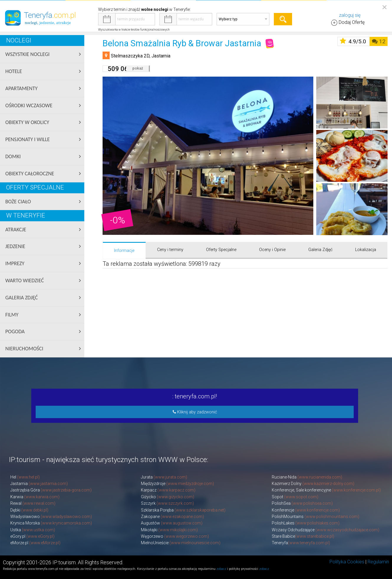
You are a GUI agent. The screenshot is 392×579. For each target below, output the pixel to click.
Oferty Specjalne (221, 250)
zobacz (221, 569)
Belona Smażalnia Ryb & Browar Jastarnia (182, 43)
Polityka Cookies (347, 562)
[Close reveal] (384, 7)
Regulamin (378, 562)
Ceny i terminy (170, 250)
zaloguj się (350, 15)
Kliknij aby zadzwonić (195, 412)
